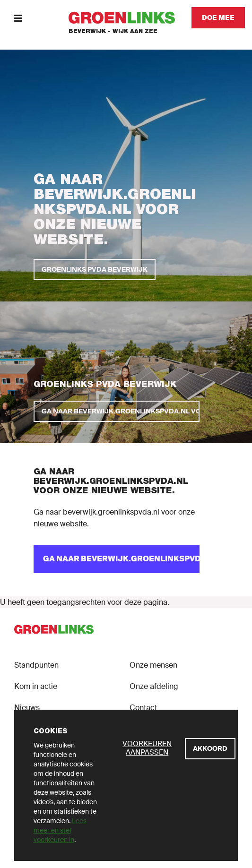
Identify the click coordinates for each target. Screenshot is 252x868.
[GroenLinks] (126, 18)
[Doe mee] (218, 18)
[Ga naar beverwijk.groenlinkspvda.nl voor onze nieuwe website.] (117, 411)
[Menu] (18, 18)
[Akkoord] (210, 749)
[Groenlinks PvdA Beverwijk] (95, 270)
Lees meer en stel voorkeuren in (60, 830)
